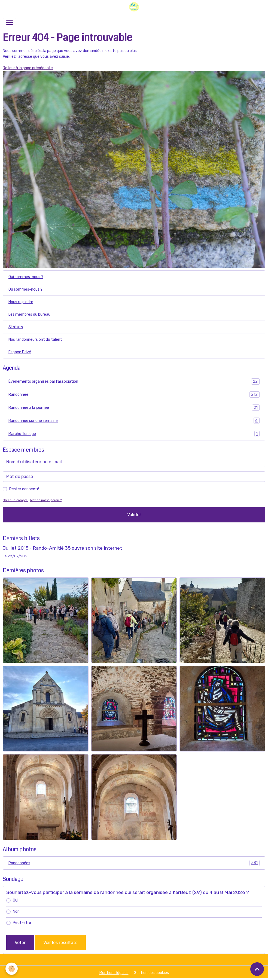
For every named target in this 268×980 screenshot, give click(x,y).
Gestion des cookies (151, 973)
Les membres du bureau (29, 314)
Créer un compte (15, 500)
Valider (134, 515)
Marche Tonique (134, 434)
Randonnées (134, 863)
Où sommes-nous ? (25, 289)
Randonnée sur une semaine (134, 421)
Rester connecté (24, 489)
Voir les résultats (60, 943)
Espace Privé (20, 352)
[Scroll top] (257, 969)
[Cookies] (12, 969)
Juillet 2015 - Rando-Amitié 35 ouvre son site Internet (62, 548)
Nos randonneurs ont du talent (35, 340)
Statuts (16, 327)
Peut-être (22, 923)
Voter (20, 943)
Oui (16, 900)
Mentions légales (114, 973)
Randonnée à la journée (134, 408)
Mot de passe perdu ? (46, 500)
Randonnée (134, 395)
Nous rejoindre (21, 302)
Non (16, 911)
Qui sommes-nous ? (26, 277)
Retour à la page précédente (28, 68)
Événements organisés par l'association (134, 381)
